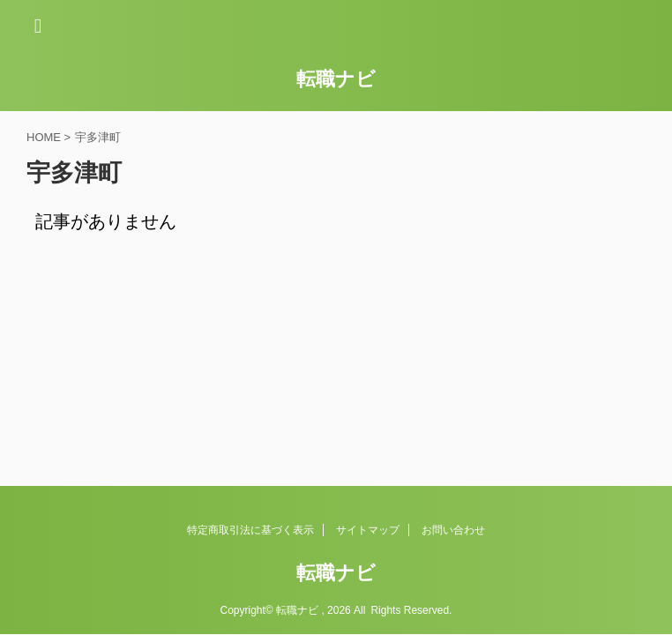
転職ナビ (336, 79)
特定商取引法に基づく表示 (250, 530)
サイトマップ (368, 530)
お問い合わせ (453, 530)
